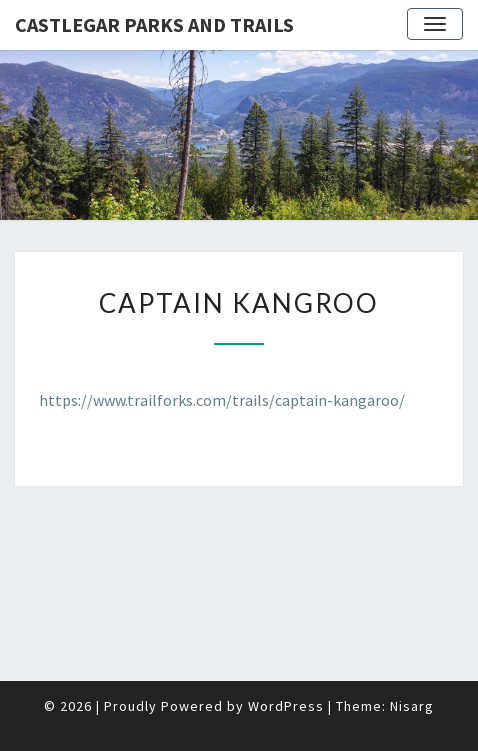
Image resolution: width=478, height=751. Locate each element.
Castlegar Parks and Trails (154, 24)
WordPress (286, 706)
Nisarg (412, 706)
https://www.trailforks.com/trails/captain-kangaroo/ (222, 400)
